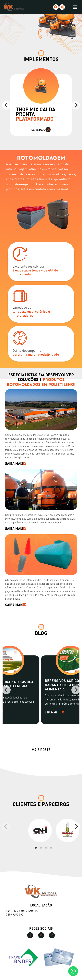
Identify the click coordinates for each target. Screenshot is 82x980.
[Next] (76, 105)
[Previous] (6, 105)
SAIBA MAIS (16, 463)
